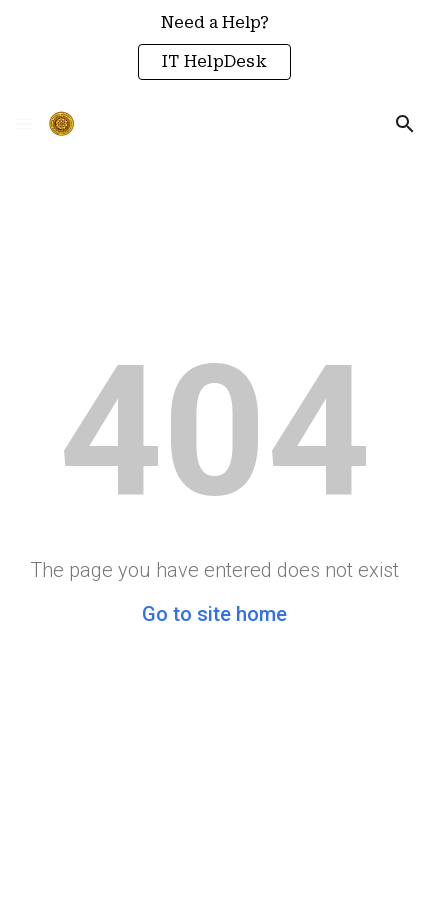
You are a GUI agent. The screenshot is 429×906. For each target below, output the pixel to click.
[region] (214, 48)
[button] (24, 123)
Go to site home (214, 614)
